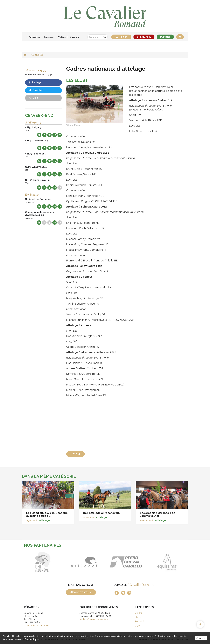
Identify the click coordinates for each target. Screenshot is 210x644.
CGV (137, 626)
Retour (75, 454)
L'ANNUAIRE (144, 37)
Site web (39, 135)
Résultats (49, 135)
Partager (36, 82)
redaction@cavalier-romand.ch (38, 625)
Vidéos (62, 37)
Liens (138, 617)
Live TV (60, 135)
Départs (44, 135)
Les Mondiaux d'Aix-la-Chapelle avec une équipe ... (47, 514)
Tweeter (36, 90)
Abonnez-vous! (81, 592)
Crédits (139, 613)
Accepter (201, 638)
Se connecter (180, 37)
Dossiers (74, 37)
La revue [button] (49, 37)
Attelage (45, 520)
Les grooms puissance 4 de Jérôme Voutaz (158, 514)
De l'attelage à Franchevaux (102, 513)
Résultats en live (55, 135)
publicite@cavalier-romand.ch (94, 619)
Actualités (34, 37)
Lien (33, 98)
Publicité (165, 37)
